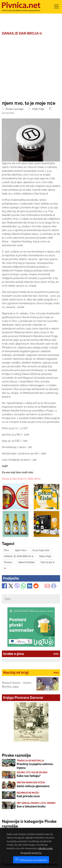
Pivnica (8, 562)
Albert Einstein (26, 562)
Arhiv (56, 654)
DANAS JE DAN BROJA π (19, 556)
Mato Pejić (38, 109)
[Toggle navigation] (56, 7)
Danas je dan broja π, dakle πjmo (21, 479)
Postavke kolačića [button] (31, 853)
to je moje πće (41, 550)
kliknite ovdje (46, 848)
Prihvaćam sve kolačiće (31, 860)
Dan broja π (48, 562)
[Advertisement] (31, 68)
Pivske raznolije (14, 109)
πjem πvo (21, 550)
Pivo (6, 550)
